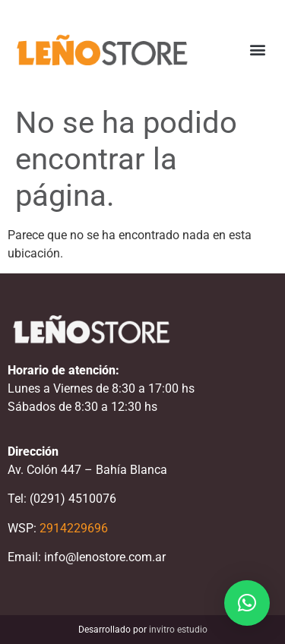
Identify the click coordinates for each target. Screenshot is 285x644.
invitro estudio (178, 630)
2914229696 (74, 528)
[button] (257, 50)
